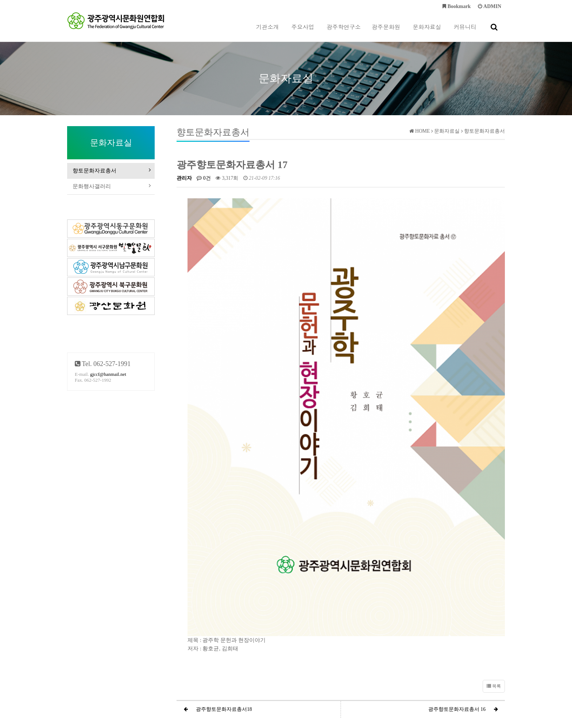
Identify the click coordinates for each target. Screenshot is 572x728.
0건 (204, 178)
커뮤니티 (465, 32)
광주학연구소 (344, 32)
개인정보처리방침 (239, 676)
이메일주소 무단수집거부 (324, 676)
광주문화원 (386, 32)
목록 (494, 550)
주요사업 (303, 32)
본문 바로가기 (0, 0)
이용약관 (277, 676)
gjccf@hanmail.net (108, 380)
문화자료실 (427, 32)
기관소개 (268, 32)
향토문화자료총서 (111, 172)
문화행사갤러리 (111, 191)
